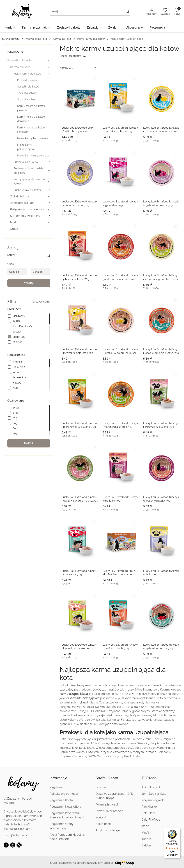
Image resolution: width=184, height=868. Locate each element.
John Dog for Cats (154, 794)
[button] (177, 28)
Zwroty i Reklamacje (109, 811)
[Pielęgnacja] (159, 28)
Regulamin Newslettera (65, 807)
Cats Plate (148, 813)
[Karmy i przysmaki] (36, 28)
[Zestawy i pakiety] (69, 28)
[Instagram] (13, 845)
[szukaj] (48, 256)
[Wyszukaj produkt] (90, 12)
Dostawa (102, 787)
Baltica (146, 845)
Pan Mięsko (149, 807)
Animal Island (151, 787)
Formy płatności (107, 804)
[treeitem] (29, 60)
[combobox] (78, 68)
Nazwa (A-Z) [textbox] (67, 68)
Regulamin (57, 787)
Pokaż (29, 443)
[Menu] (178, 830)
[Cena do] (41, 272)
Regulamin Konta (61, 800)
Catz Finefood (151, 820)
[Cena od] (17, 272)
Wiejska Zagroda (153, 800)
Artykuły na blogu (108, 830)
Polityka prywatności (64, 794)
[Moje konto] (152, 12)
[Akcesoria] (135, 28)
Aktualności (103, 824)
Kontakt (101, 817)
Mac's (146, 833)
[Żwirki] (114, 28)
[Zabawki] (94, 28)
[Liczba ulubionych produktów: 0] (165, 12)
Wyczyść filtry (41, 302)
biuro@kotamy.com (17, 835)
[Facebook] (6, 845)
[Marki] (10, 28)
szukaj (29, 283)
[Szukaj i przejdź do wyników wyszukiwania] (127, 12)
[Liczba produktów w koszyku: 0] (177, 12)
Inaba (145, 826)
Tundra (146, 839)
